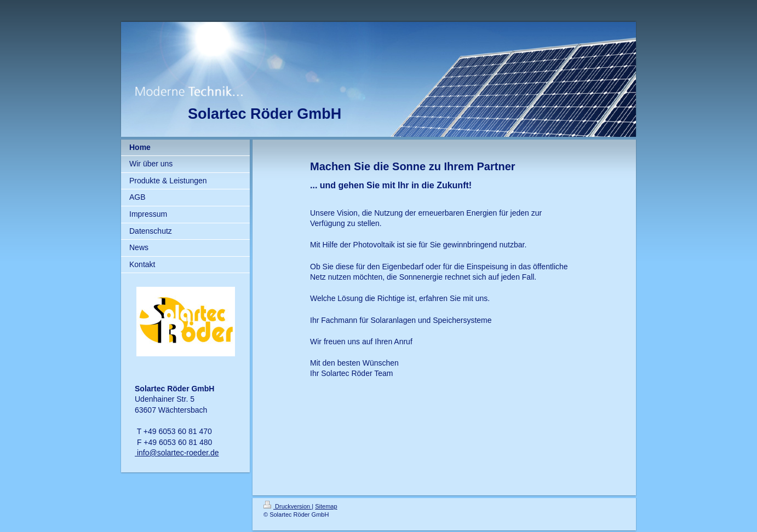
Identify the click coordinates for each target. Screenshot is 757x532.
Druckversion (288, 506)
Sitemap (326, 506)
